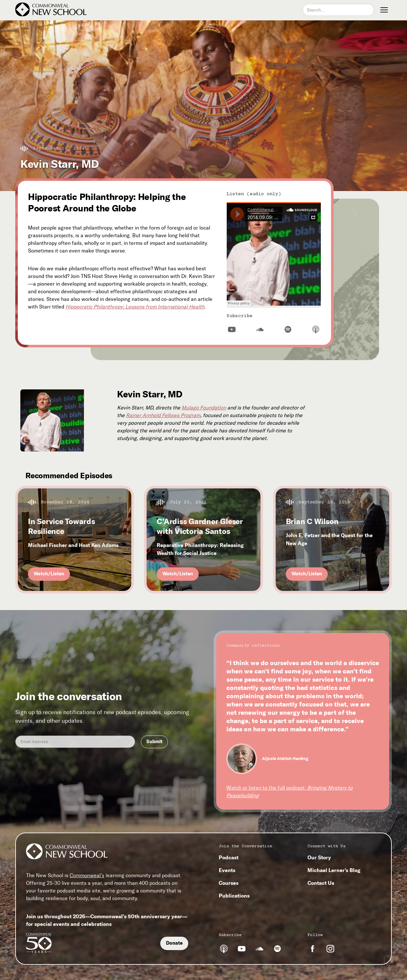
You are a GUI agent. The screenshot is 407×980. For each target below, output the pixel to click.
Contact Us (321, 883)
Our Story (319, 857)
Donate (174, 943)
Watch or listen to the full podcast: (290, 792)
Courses (229, 883)
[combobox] (338, 10)
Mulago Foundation (204, 408)
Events (227, 870)
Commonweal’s (87, 875)
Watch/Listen (49, 574)
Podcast (229, 857)
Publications (234, 896)
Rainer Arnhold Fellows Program (163, 415)
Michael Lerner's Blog (334, 870)
